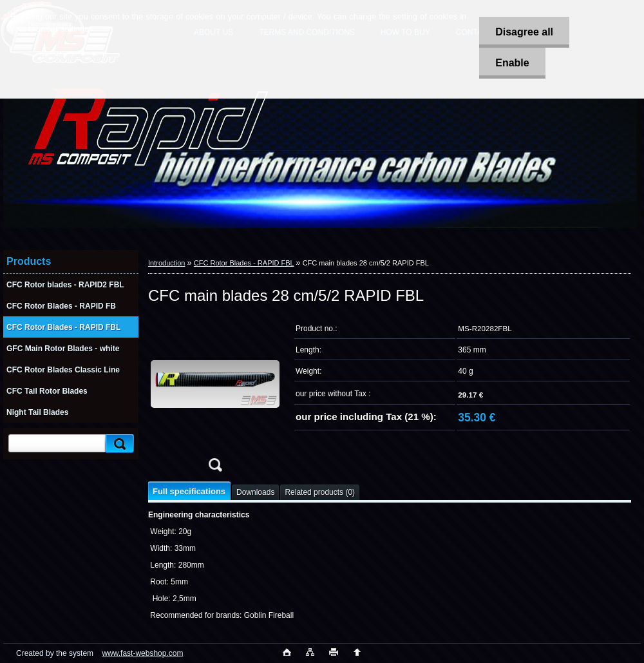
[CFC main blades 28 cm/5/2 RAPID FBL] (215, 399)
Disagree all (524, 32)
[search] (118, 444)
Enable (512, 63)
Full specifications (189, 491)
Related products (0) (320, 492)
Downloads (255, 492)
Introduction (166, 263)
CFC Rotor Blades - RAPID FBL (244, 263)
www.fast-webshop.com (142, 653)
